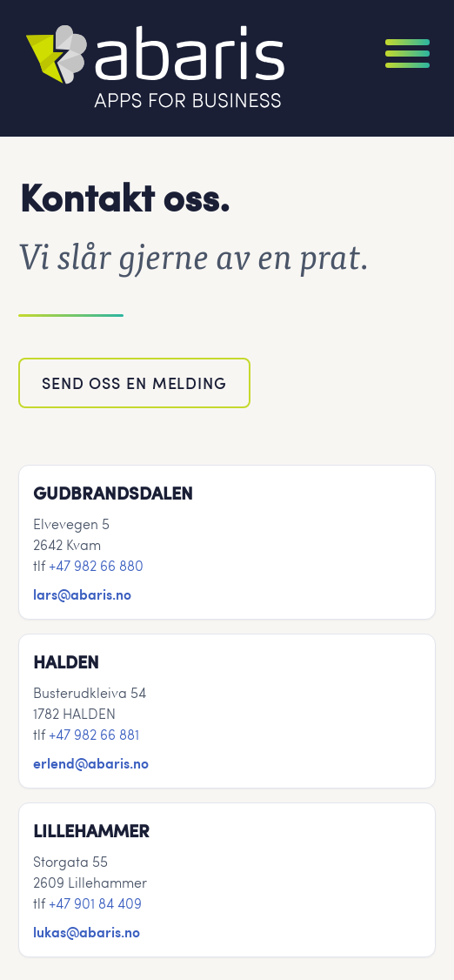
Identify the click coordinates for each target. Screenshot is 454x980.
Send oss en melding (134, 383)
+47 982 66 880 (96, 565)
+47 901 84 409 (95, 903)
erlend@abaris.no (91, 762)
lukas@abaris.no (87, 931)
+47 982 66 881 (94, 734)
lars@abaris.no (82, 594)
